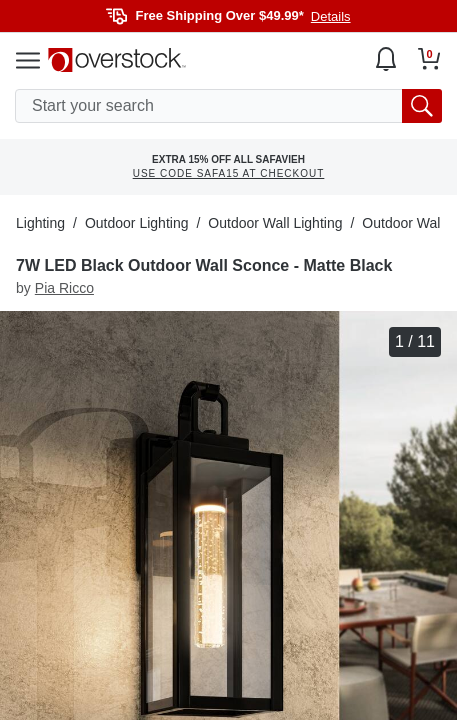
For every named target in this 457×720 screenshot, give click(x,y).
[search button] (422, 106)
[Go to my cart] (429, 59)
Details (331, 16)
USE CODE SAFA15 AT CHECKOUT (229, 173)
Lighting (40, 223)
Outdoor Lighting (137, 223)
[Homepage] (117, 60)
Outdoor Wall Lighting (275, 223)
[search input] (228, 106)
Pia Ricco (64, 288)
